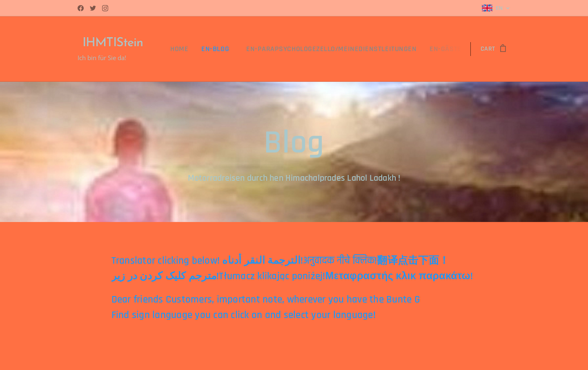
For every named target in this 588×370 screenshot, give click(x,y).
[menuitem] (205, 49)
